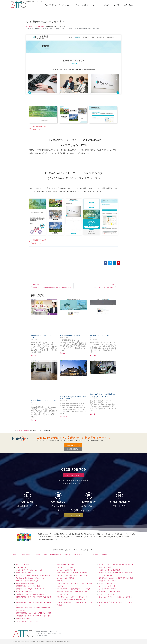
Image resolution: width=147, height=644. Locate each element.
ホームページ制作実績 (38, 26)
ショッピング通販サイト (107, 583)
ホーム (28, 26)
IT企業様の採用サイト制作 (70, 335)
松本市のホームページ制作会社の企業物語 (30, 594)
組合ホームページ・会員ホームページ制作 (30, 570)
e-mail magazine (120, 503)
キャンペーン (78, 555)
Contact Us (58, 503)
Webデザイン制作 (39, 29)
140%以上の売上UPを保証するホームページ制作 (74, 589)
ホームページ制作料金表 (66, 578)
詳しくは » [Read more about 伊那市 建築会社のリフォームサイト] (34, 420)
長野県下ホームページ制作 (25, 583)
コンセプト (37, 555)
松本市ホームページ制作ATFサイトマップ (30, 589)
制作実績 (67, 555)
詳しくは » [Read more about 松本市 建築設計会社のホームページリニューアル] (63, 416)
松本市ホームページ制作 (24, 592)
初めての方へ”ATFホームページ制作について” (73, 600)
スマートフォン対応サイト (67, 29)
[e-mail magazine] (120, 496)
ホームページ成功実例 (23, 573)
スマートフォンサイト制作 (108, 586)
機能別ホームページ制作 (107, 581)
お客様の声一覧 (25, 555)
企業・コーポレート (94, 29)
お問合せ (105, 555)
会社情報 (96, 555)
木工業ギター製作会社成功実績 (109, 570)
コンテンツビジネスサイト (52, 29)
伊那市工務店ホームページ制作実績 (28, 586)
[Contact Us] (58, 496)
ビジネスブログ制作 (23, 565)
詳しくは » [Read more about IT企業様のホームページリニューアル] (93, 355)
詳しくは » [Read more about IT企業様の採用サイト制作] (63, 353)
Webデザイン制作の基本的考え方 (27, 581)
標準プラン (61, 581)
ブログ (87, 555)
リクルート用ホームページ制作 (109, 592)
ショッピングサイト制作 (107, 594)
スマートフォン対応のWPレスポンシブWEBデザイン (34, 575)
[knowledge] (89, 496)
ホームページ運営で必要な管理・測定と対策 (72, 573)
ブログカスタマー (22, 567)
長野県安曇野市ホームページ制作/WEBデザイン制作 (34, 613)
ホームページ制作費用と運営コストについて (72, 575)
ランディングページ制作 (107, 589)
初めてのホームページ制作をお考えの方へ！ (72, 597)
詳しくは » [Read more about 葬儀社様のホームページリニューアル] (34, 355)
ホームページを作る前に (66, 567)
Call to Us (27, 503)
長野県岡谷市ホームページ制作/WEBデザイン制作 (33, 616)
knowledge (89, 503)
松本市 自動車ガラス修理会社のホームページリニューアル (103, 395)
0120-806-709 (73, 468)
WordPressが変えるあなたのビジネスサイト (31, 578)
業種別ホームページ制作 (66, 565)
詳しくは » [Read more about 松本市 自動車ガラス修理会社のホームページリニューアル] (93, 414)
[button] (106, 263)
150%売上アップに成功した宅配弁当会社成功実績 (116, 578)
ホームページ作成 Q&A (24, 618)
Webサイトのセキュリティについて (28, 621)
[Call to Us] (27, 496)
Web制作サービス (56, 555)
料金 (45, 555)
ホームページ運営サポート (66, 570)
